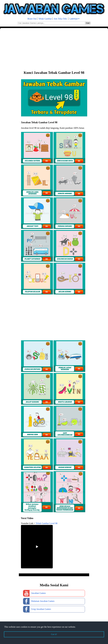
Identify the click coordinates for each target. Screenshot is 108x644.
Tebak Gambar (45, 19)
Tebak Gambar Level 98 (46, 523)
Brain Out (32, 19)
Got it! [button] (54, 634)
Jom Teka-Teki (60, 19)
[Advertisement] (54, 49)
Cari (88, 23)
